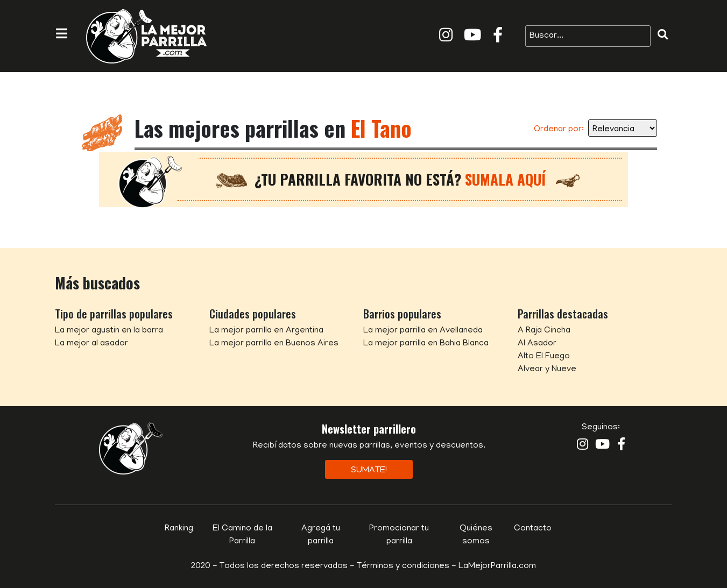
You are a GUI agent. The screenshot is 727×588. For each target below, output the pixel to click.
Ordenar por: (559, 130)
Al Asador (537, 344)
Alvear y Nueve (547, 370)
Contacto (533, 529)
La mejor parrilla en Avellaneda (423, 331)
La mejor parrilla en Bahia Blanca (426, 344)
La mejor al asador (91, 344)
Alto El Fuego (544, 357)
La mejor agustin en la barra (109, 331)
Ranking (179, 529)
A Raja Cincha (544, 331)
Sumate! (369, 471)
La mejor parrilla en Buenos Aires (274, 344)
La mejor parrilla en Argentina (266, 331)
